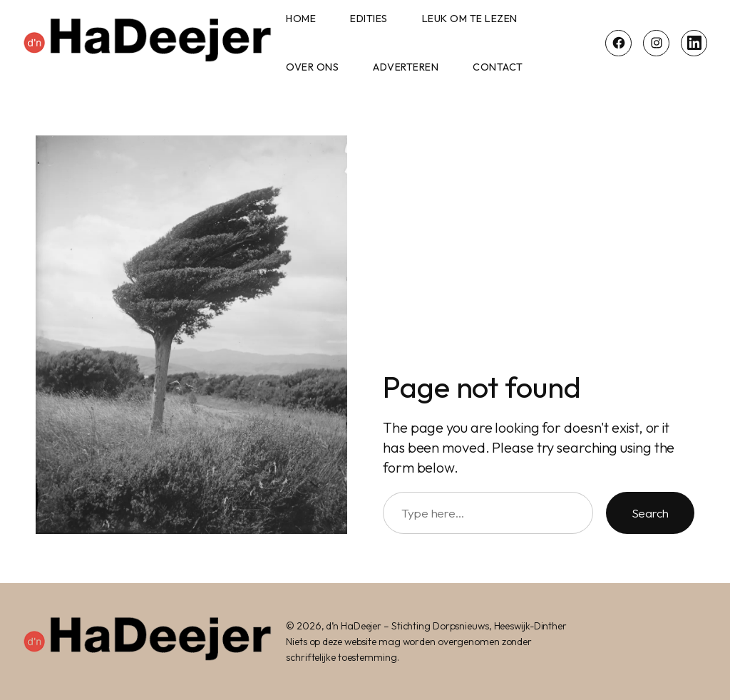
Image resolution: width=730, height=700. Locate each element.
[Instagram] (656, 43)
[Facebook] (618, 43)
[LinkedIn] (694, 43)
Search (650, 513)
